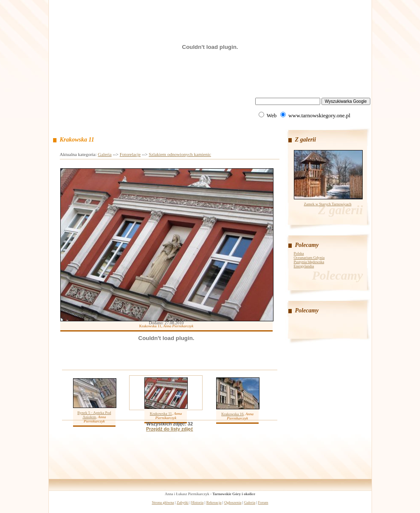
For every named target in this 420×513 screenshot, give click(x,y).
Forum (263, 502)
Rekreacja (214, 502)
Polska (299, 253)
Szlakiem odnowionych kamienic (180, 154)
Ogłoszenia (233, 502)
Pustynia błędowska (309, 262)
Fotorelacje (130, 154)
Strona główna (163, 502)
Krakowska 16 (232, 414)
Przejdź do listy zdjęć (170, 429)
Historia (197, 502)
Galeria (104, 154)
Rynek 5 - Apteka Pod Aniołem (94, 415)
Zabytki (183, 502)
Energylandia (304, 266)
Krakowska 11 (161, 414)
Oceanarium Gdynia (309, 258)
